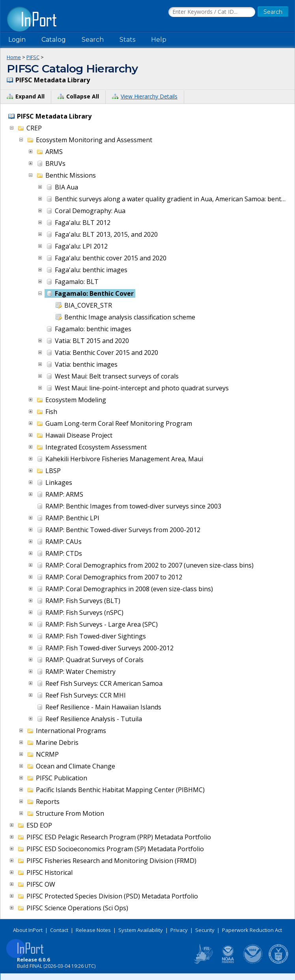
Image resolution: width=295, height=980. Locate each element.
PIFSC (33, 57)
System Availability (141, 930)
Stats (127, 40)
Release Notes (93, 930)
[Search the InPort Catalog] (212, 12)
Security (205, 930)
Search (93, 40)
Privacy (179, 930)
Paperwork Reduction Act (252, 930)
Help (159, 40)
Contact (59, 930)
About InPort (28, 930)
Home (14, 57)
